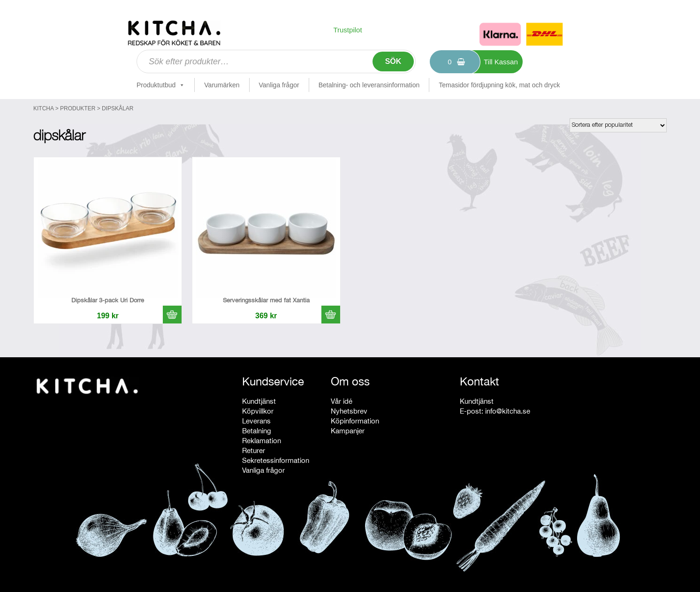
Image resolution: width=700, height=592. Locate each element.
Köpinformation (355, 421)
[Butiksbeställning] (618, 125)
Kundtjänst (259, 401)
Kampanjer (348, 431)
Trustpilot (347, 30)
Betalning (257, 431)
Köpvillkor (258, 411)
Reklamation (262, 441)
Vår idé (342, 401)
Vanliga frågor (279, 85)
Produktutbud (161, 85)
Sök (393, 61)
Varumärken (222, 85)
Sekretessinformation (276, 460)
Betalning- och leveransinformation (369, 85)
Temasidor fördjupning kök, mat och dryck (499, 85)
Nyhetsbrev (349, 411)
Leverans (256, 421)
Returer (254, 450)
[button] (172, 315)
